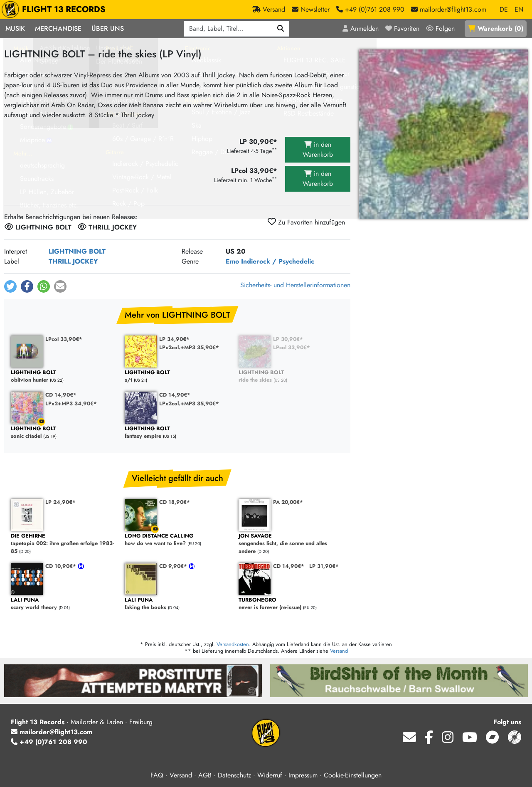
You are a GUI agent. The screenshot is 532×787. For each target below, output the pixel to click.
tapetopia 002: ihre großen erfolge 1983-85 (64, 544)
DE (504, 9)
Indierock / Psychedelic (278, 261)
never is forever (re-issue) (291, 604)
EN (519, 9)
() (496, 28)
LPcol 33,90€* (64, 339)
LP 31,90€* (324, 566)
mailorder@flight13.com (52, 732)
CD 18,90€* (175, 502)
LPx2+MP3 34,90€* (71, 403)
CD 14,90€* (61, 395)
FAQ (157, 775)
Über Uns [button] (108, 28)
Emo (232, 261)
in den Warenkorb (318, 149)
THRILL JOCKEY (73, 261)
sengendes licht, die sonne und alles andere (291, 544)
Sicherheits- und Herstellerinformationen (295, 285)
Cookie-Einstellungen (353, 775)
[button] (10, 286)
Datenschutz (234, 775)
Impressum (303, 775)
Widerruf (270, 775)
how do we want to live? (177, 540)
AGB (205, 775)
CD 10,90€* (62, 566)
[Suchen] (281, 29)
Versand (339, 651)
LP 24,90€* (60, 502)
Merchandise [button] (58, 28)
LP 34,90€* (174, 339)
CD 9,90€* (174, 566)
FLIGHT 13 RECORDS (55, 10)
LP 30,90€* (288, 339)
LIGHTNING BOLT (77, 251)
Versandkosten (233, 644)
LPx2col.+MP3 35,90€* (189, 347)
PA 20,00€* (288, 502)
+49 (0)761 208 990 (49, 742)
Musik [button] (15, 28)
